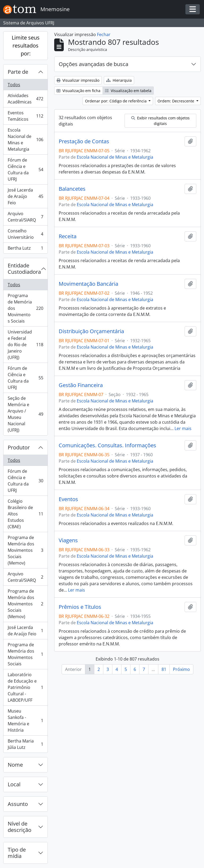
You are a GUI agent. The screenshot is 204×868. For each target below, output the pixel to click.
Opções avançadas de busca (93, 64)
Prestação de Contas (84, 141)
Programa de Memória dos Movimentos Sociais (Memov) (25, 550)
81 (164, 669)
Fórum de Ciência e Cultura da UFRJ (25, 170)
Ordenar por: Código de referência (116, 101)
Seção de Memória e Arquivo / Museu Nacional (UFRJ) (25, 414)
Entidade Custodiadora (24, 269)
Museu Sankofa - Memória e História (25, 721)
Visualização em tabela (128, 91)
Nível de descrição (20, 827)
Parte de (18, 72)
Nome (15, 765)
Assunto (18, 804)
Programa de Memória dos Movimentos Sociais (25, 308)
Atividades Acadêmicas (25, 99)
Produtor (19, 447)
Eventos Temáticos (25, 116)
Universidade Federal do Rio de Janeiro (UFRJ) (25, 345)
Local (14, 784)
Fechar (104, 34)
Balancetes (72, 189)
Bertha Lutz (25, 249)
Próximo (181, 669)
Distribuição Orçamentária (91, 331)
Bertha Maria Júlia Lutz (25, 744)
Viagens (68, 540)
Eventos (68, 499)
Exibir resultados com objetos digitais (160, 121)
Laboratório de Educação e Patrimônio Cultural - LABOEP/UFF (25, 687)
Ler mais (183, 428)
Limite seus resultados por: (26, 45)
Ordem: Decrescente (176, 101)
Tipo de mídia (17, 853)
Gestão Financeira (81, 385)
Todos (14, 85)
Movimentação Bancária (88, 284)
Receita (68, 236)
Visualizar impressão (78, 80)
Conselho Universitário (25, 234)
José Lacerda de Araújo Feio (25, 196)
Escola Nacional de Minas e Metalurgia (25, 140)
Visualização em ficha (78, 91)
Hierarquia (119, 80)
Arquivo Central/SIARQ (25, 217)
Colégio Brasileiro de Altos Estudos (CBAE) (25, 514)
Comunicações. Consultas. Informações (107, 445)
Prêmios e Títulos (80, 607)
